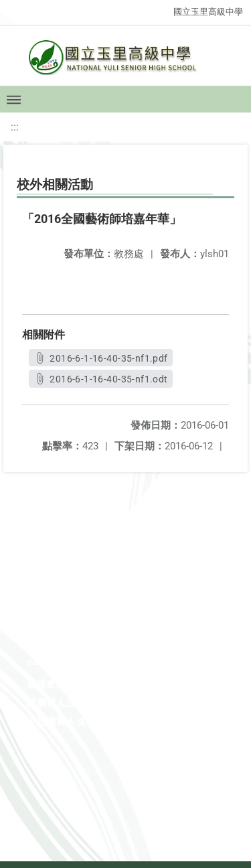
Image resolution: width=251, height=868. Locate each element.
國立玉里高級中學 (208, 12)
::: (15, 127)
